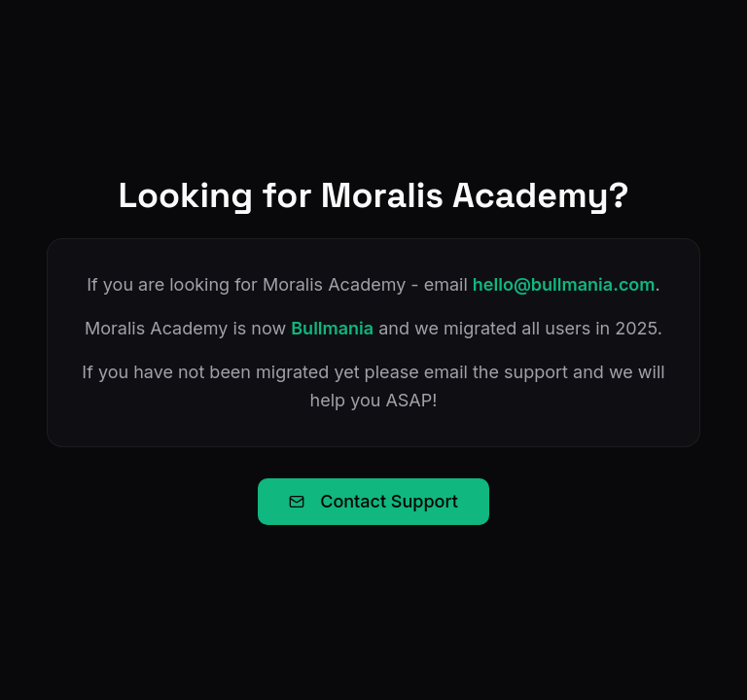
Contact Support (373, 501)
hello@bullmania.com (564, 284)
